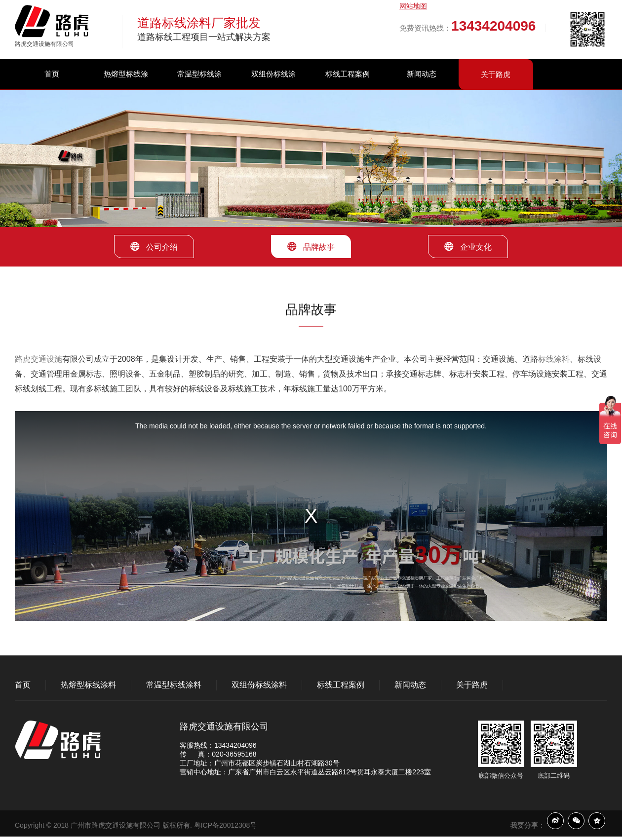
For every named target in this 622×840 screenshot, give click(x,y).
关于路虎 (496, 74)
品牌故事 (311, 247)
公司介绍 (154, 247)
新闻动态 (422, 74)
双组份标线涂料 (273, 89)
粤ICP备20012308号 (226, 825)
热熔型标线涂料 (126, 89)
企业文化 (468, 247)
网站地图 (413, 6)
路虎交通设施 (39, 359)
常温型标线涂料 (199, 89)
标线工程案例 (348, 74)
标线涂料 (554, 359)
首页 (52, 74)
